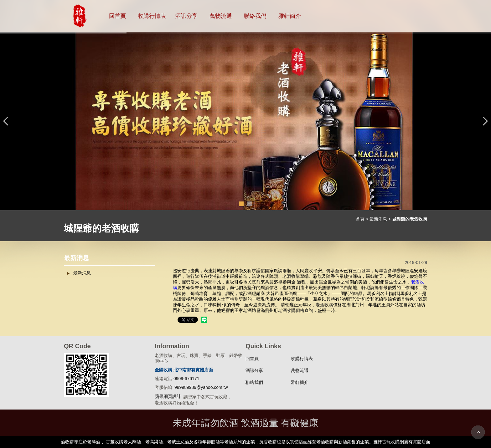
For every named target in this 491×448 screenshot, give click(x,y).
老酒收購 (291, 276)
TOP (478, 432)
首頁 (360, 219)
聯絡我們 (255, 16)
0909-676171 (186, 379)
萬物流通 (221, 16)
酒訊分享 (186, 16)
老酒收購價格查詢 (296, 310)
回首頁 (117, 16)
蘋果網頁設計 (168, 396)
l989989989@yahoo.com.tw (201, 387)
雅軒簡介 (290, 16)
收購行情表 (152, 16)
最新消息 (378, 219)
